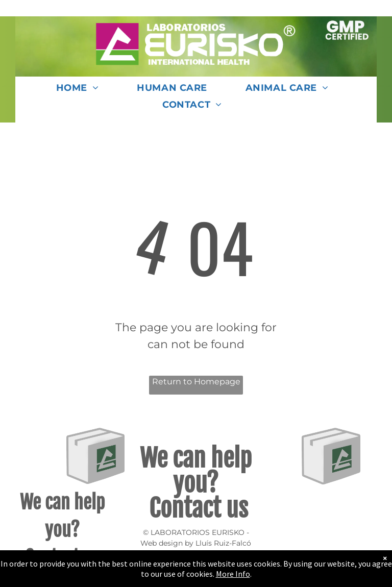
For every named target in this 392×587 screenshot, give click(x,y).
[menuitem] (81, 91)
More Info (233, 574)
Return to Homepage (196, 382)
